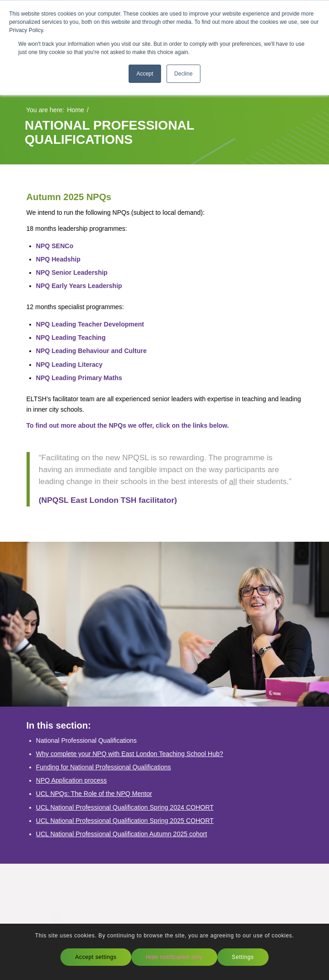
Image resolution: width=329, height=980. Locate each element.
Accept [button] (145, 74)
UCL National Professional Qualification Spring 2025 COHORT (125, 821)
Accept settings (96, 957)
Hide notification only (174, 957)
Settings (243, 957)
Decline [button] (183, 74)
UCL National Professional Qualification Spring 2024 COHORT (125, 807)
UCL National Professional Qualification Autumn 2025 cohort (122, 834)
